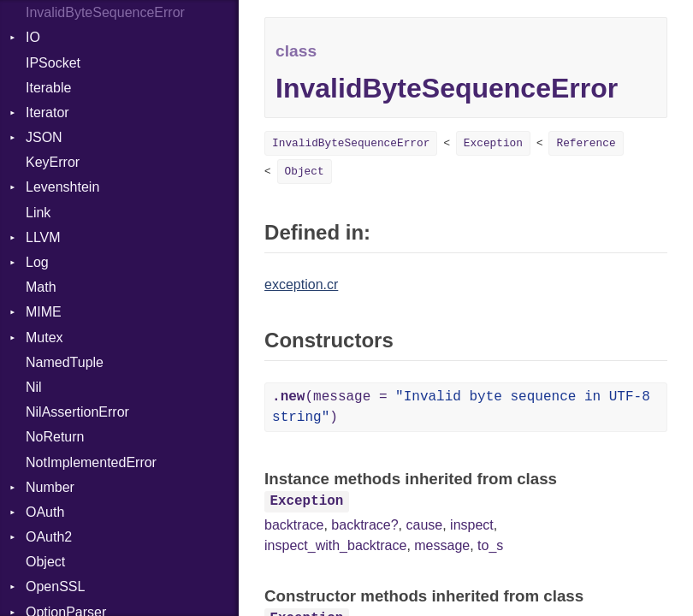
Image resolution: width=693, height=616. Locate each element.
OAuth (45, 512)
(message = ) (461, 407)
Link (38, 213)
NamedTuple (65, 362)
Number (50, 487)
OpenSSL (55, 586)
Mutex (44, 338)
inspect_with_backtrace (335, 545)
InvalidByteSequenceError (105, 12)
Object (45, 562)
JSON (44, 137)
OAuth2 (49, 537)
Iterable (48, 88)
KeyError (53, 162)
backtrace (294, 525)
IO (33, 37)
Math (41, 287)
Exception (493, 143)
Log (37, 262)
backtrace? (364, 525)
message (442, 545)
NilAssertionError (77, 412)
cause (424, 525)
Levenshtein (62, 187)
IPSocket (53, 63)
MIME (44, 312)
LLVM (43, 237)
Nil (34, 387)
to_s (490, 545)
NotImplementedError (91, 462)
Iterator (47, 113)
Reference (586, 143)
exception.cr (301, 284)
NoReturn (55, 437)
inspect (472, 525)
